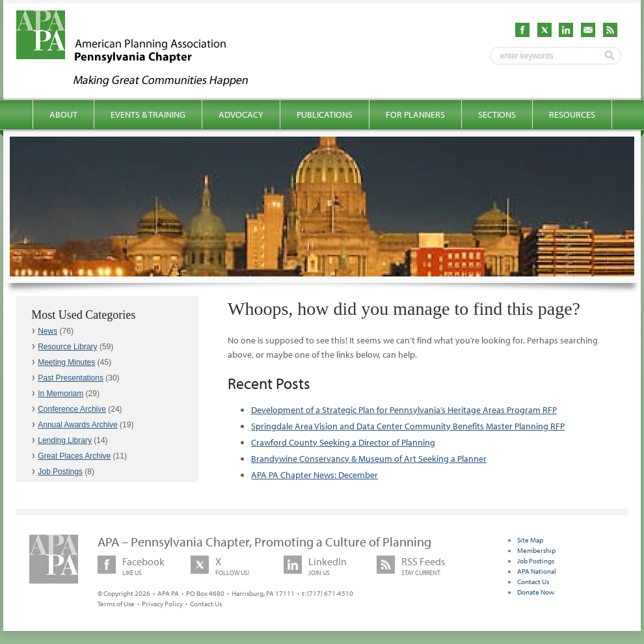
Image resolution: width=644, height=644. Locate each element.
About (63, 114)
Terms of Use (116, 604)
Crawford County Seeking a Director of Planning (343, 442)
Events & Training (148, 114)
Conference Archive (72, 409)
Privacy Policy (162, 604)
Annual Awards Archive (78, 425)
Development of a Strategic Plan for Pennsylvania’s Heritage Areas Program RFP (404, 410)
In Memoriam (60, 394)
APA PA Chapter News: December (315, 475)
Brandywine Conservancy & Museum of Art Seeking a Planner (369, 459)
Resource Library (67, 347)
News (47, 331)
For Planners (415, 114)
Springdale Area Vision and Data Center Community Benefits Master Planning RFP (408, 426)
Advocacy (241, 114)
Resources (572, 114)
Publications (325, 114)
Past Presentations (71, 378)
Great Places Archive (74, 456)
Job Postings (60, 472)
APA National (537, 571)
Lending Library (65, 440)
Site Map (530, 540)
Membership (536, 550)
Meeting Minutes (66, 362)
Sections (497, 114)
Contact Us (206, 604)
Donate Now (536, 592)
